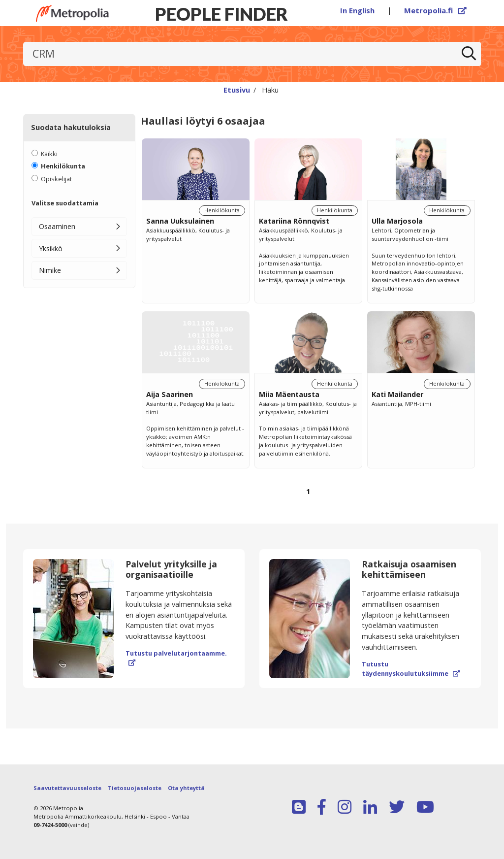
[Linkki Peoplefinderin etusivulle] (72, 13)
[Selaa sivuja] (308, 497)
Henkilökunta (63, 166)
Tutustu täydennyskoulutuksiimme (411, 669)
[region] (308, 328)
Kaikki (49, 154)
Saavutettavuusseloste (67, 788)
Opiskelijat (56, 179)
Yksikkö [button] (51, 248)
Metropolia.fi (436, 10)
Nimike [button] (50, 270)
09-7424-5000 (50, 825)
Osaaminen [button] (57, 226)
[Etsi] (469, 54)
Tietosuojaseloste (135, 788)
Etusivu (237, 90)
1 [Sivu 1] (308, 491)
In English (357, 10)
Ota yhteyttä (186, 788)
